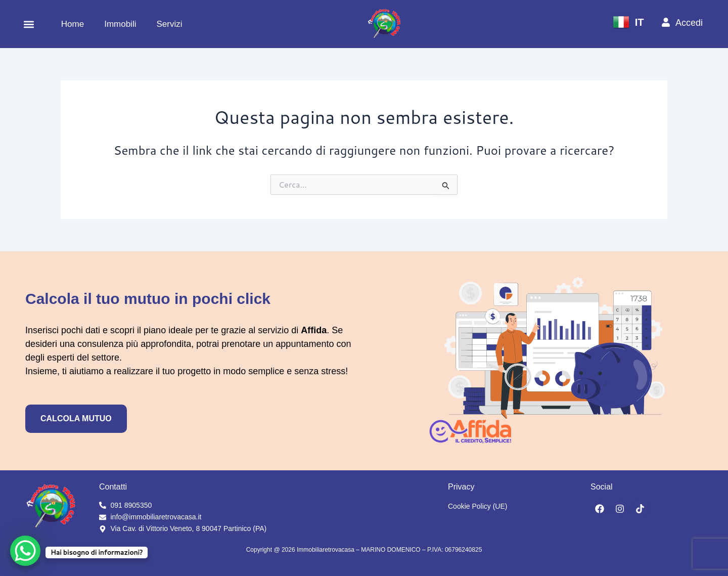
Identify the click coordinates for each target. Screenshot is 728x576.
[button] (29, 24)
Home (73, 24)
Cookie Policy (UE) (477, 506)
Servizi (169, 24)
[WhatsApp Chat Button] (25, 551)
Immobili (120, 24)
